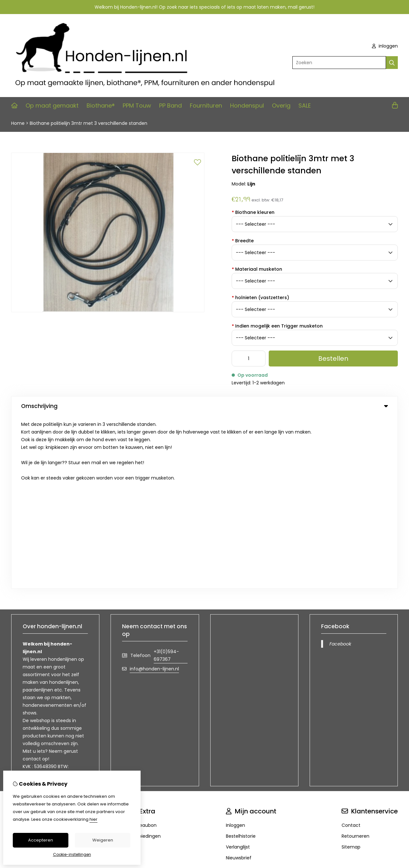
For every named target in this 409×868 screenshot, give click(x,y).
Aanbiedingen (145, 663)
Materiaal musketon (257, 269)
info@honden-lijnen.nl (154, 496)
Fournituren (206, 106)
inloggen (385, 46)
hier (93, 819)
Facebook (340, 471)
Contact (351, 653)
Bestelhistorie (241, 663)
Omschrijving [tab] (204, 406)
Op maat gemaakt (52, 106)
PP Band (170, 106)
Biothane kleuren (253, 212)
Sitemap (351, 674)
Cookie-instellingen (72, 854)
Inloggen (235, 653)
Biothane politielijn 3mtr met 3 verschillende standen (89, 123)
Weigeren (103, 840)
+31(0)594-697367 (166, 483)
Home (18, 123)
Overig (281, 106)
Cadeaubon (143, 653)
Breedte (243, 241)
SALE (305, 106)
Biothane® (101, 106)
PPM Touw (137, 106)
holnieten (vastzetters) (260, 298)
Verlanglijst (238, 674)
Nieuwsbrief (239, 685)
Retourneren (355, 663)
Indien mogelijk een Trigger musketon (277, 326)
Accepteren (41, 840)
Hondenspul (247, 106)
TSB (394, 717)
